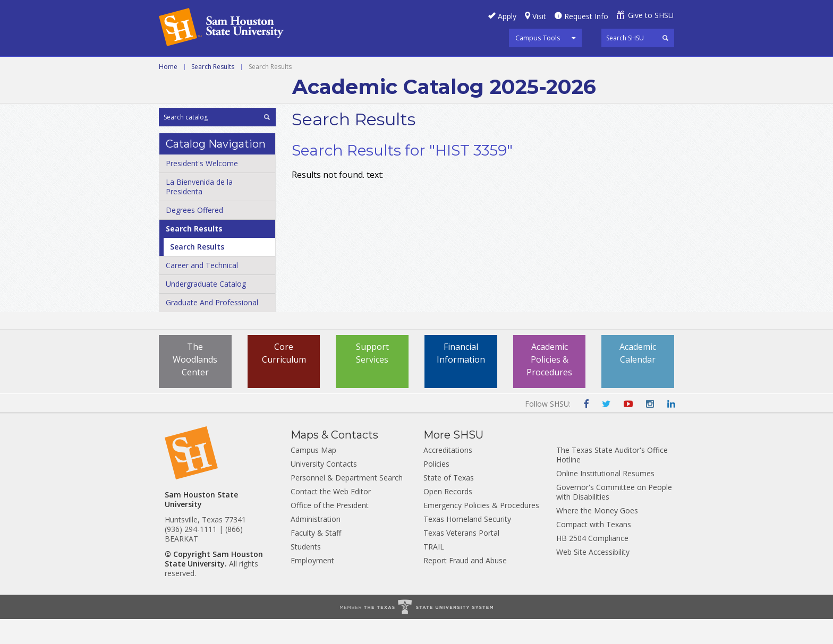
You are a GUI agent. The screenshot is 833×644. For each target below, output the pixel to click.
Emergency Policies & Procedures (481, 530)
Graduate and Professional (415, 68)
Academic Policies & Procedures (549, 384)
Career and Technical (207, 68)
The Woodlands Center (195, 384)
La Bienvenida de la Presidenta (199, 212)
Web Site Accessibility (593, 577)
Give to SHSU (651, 15)
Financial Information (461, 378)
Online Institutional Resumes (605, 498)
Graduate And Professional (212, 327)
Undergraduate (305, 68)
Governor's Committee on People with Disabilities (614, 517)
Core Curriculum (284, 378)
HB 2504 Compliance (592, 563)
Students (306, 572)
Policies (436, 489)
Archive (508, 68)
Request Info (586, 16)
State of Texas (449, 503)
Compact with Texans (594, 549)
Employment (312, 585)
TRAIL (434, 572)
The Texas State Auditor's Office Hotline (612, 480)
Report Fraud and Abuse (465, 585)
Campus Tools (538, 38)
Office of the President (330, 530)
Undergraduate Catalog (206, 309)
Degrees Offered (194, 235)
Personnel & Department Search (347, 503)
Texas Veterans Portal (461, 558)
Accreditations (448, 475)
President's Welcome (202, 188)
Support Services (372, 378)
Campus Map (313, 475)
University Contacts (324, 489)
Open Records (448, 516)
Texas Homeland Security (467, 544)
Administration (316, 544)
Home (168, 92)
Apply (507, 16)
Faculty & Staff (316, 558)
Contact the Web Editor (331, 516)
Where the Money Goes (597, 535)
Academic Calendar (638, 378)
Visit (539, 16)
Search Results (213, 92)
